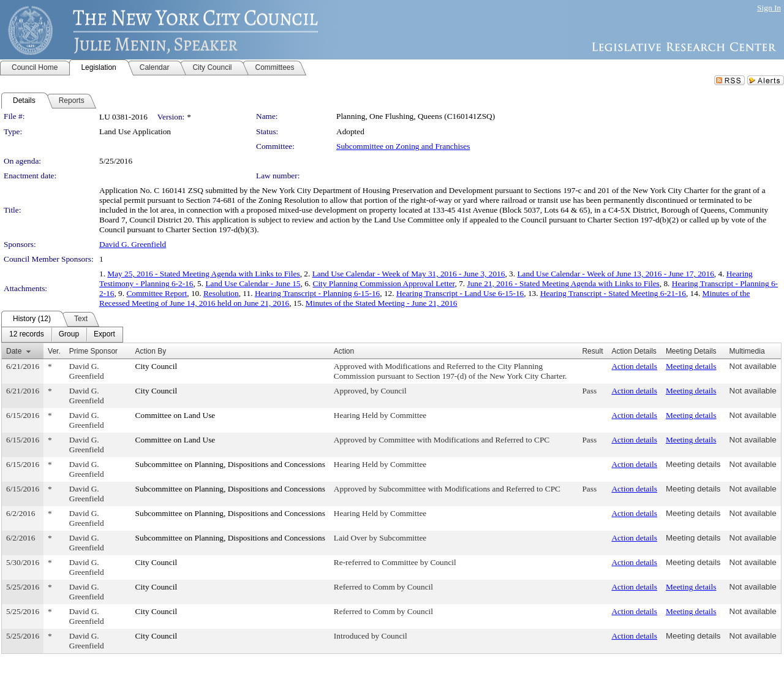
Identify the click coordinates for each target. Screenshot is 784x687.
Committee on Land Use (175, 415)
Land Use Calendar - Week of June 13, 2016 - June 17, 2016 (615, 274)
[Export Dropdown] (104, 335)
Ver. (54, 351)
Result (592, 351)
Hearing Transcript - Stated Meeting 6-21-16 (613, 293)
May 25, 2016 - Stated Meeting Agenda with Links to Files (203, 274)
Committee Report (156, 293)
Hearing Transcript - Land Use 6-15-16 (460, 293)
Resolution (221, 293)
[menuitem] (27, 335)
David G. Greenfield (133, 244)
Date (14, 351)
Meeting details (691, 366)
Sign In (769, 8)
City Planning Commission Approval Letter (384, 283)
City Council (156, 366)
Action (344, 351)
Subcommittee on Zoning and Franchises (403, 146)
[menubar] (62, 335)
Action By (151, 351)
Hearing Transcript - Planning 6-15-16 (317, 293)
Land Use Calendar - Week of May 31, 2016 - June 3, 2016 (409, 274)
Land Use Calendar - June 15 (253, 283)
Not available (753, 366)
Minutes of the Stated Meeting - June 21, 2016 (382, 303)
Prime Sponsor (93, 351)
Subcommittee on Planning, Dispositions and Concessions (230, 464)
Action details (634, 366)
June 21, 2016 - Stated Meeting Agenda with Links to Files (563, 283)
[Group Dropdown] (69, 335)
